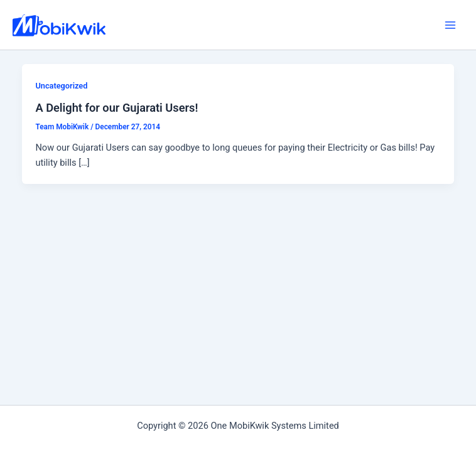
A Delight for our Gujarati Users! (116, 108)
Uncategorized (61, 86)
